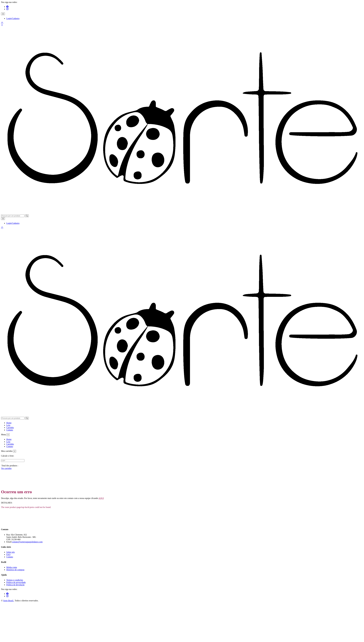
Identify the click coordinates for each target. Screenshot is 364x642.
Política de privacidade (16, 582)
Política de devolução (15, 585)
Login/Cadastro (13, 18)
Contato (10, 430)
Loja (8, 425)
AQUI (101, 498)
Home (9, 423)
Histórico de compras (15, 570)
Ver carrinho (6, 468)
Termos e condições (15, 580)
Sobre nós (11, 552)
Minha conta (12, 567)
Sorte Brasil (8, 601)
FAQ (8, 554)
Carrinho (10, 428)
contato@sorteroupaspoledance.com (27, 542)
